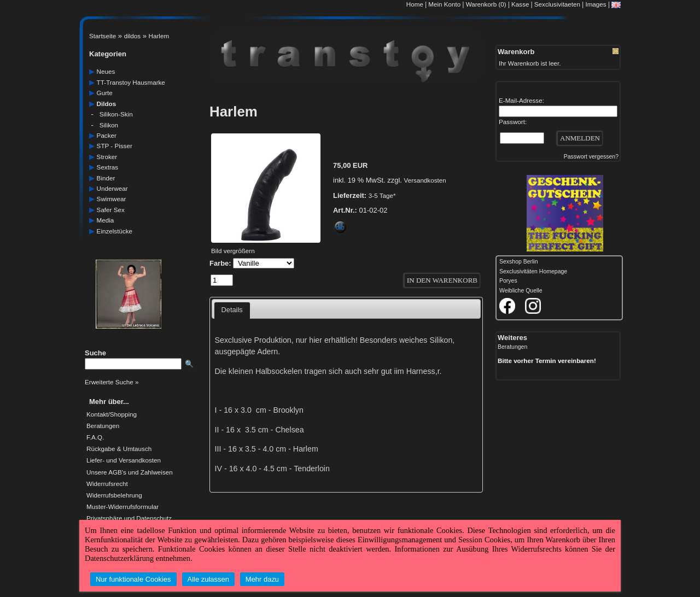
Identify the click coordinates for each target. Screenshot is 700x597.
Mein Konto (444, 4)
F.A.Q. (95, 437)
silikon (109, 125)
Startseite (103, 36)
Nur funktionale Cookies (133, 579)
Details (232, 310)
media (106, 220)
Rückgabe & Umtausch (119, 449)
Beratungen (103, 426)
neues (106, 71)
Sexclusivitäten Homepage (533, 271)
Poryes (508, 281)
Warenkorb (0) (487, 4)
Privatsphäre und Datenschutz (129, 518)
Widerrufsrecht (107, 484)
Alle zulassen (208, 579)
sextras (108, 167)
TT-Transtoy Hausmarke (131, 82)
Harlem (159, 36)
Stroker (107, 157)
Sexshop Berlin (519, 262)
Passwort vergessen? (591, 157)
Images (596, 4)
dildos (132, 36)
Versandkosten (425, 180)
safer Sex (111, 210)
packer (107, 135)
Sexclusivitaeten (557, 4)
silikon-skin (116, 114)
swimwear (112, 199)
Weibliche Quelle (521, 291)
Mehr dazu (262, 579)
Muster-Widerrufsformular (122, 507)
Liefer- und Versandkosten (124, 460)
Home (415, 4)
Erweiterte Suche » (112, 382)
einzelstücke (115, 231)
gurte (105, 93)
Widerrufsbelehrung (114, 495)
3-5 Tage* (382, 195)
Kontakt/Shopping (112, 414)
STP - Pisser (115, 146)
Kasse (520, 4)
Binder (106, 178)
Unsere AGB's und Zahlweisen (130, 472)
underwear (112, 188)
